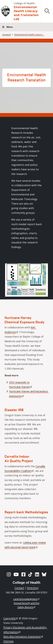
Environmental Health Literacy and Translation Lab (26, 13)
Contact (19, 588)
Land (26, 599)
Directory (33, 588)
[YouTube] (16, 574)
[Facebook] (23, 574)
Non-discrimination (23, 637)
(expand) (7, 35)
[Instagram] (9, 574)
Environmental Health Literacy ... (29, 35)
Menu (10, 27)
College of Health (24, 3)
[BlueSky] (44, 574)
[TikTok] (30, 574)
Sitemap (8, 641)
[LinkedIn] (37, 574)
